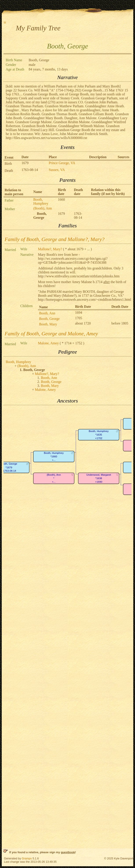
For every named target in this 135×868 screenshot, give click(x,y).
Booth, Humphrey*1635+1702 (99, 435)
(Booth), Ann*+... (54, 478)
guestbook (68, 852)
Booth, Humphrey (41, 201)
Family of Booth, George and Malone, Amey (51, 334)
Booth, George (49, 319)
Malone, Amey (48, 343)
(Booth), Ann (43, 208)
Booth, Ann (47, 313)
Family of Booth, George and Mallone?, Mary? (55, 239)
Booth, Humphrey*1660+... (54, 456)
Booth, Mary (48, 324)
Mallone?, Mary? (50, 249)
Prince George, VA (62, 163)
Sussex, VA (57, 170)
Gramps (27, 858)
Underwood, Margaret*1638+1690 (99, 478)
